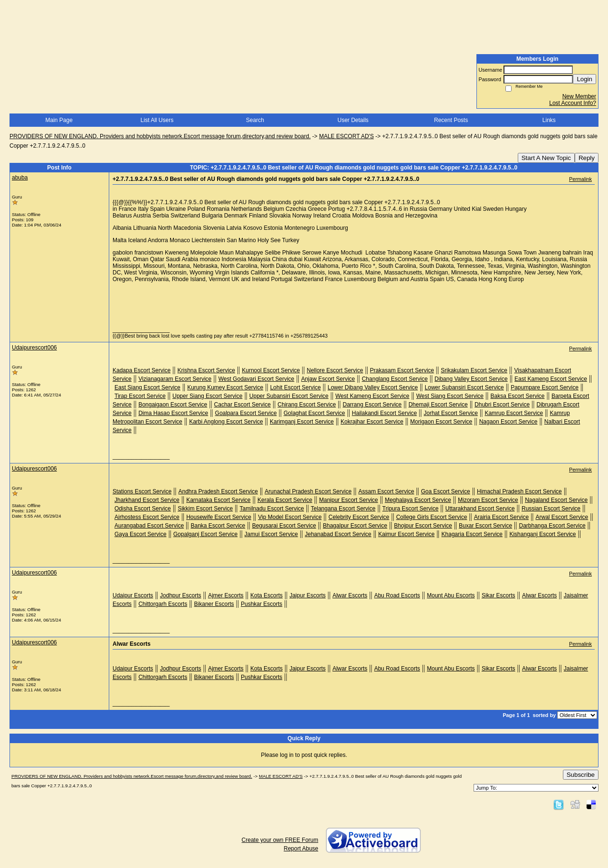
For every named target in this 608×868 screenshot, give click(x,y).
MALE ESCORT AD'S (347, 136)
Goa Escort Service (445, 491)
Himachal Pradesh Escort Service (519, 491)
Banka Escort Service (218, 526)
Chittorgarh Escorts (163, 604)
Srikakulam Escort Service (474, 370)
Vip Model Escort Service (290, 517)
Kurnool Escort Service (271, 370)
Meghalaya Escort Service (418, 500)
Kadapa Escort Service (142, 370)
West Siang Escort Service (450, 396)
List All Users (157, 120)
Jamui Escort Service (271, 534)
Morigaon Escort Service (442, 422)
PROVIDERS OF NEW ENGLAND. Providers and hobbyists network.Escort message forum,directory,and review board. (160, 136)
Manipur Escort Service (349, 500)
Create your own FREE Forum (280, 840)
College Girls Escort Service (432, 517)
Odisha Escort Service (143, 509)
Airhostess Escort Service (147, 517)
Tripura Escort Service (410, 509)
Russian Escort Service (551, 509)
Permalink (580, 179)
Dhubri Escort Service (502, 405)
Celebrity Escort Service (359, 517)
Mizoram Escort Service (488, 500)
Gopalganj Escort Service (205, 534)
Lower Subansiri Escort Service (464, 387)
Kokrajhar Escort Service (372, 422)
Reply (587, 158)
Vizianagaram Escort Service (175, 379)
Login (584, 79)
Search (255, 120)
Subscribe (581, 775)
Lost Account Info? (573, 103)
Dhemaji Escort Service (438, 405)
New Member (579, 96)
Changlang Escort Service (395, 379)
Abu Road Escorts (397, 595)
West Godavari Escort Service (256, 379)
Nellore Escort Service (335, 370)
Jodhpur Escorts (181, 595)
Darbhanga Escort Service (552, 526)
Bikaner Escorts (214, 604)
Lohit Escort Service (296, 387)
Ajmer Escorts (226, 595)
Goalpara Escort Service (246, 413)
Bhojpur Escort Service (423, 526)
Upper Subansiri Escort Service (289, 396)
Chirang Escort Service (307, 405)
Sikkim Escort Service (205, 509)
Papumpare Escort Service (545, 387)
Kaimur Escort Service (406, 534)
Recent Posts (451, 120)
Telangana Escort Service (343, 509)
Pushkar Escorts (261, 604)
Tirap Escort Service (140, 396)
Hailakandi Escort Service (385, 413)
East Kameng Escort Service (551, 379)
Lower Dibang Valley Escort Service (373, 387)
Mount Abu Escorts (451, 595)
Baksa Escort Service (517, 396)
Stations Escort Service (142, 491)
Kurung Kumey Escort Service (225, 387)
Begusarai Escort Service (284, 526)
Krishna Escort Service (206, 370)
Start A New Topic (546, 158)
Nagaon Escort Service (508, 422)
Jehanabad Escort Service (338, 534)
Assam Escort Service (386, 491)
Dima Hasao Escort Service (173, 413)
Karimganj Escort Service (302, 422)
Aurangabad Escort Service (149, 526)
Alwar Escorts (350, 595)
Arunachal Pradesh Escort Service (308, 491)
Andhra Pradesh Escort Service (218, 491)
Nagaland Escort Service (556, 500)
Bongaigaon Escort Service (173, 405)
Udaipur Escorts (133, 595)
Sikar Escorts (499, 595)
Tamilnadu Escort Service (272, 509)
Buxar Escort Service (485, 526)
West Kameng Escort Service (372, 396)
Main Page (59, 120)
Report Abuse (301, 849)
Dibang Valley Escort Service (471, 379)
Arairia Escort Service (501, 517)
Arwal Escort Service (562, 517)
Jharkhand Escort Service (147, 500)
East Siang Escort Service (147, 387)
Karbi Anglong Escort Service (226, 422)
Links (549, 120)
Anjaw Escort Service (328, 379)
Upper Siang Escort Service (207, 396)
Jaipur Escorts (307, 595)
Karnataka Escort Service (218, 500)
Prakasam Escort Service (402, 370)
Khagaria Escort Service (472, 534)
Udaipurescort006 (34, 348)
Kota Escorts (266, 595)
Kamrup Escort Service (514, 413)
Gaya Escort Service (140, 534)
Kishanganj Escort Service (542, 534)
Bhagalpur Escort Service (355, 526)
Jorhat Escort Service (451, 413)
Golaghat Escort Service (314, 413)
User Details (353, 120)
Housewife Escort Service (219, 517)
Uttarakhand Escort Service (480, 509)
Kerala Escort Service (285, 500)
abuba (20, 178)
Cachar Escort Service (242, 405)
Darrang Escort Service (372, 405)
